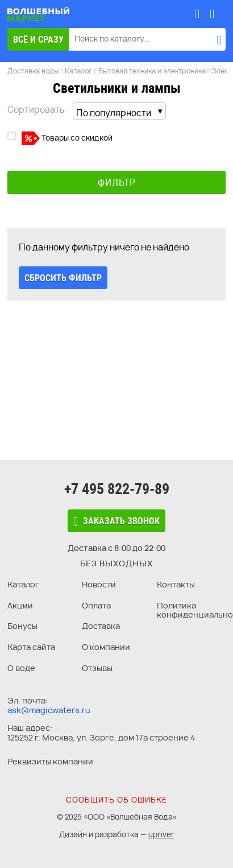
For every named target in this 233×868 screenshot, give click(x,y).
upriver (161, 834)
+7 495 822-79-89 (117, 489)
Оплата (96, 605)
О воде (21, 668)
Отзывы (97, 668)
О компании (106, 647)
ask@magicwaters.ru (49, 710)
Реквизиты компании (50, 761)
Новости (99, 584)
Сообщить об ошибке (116, 800)
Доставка (101, 626)
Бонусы (22, 626)
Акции (20, 605)
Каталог (23, 584)
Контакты (176, 584)
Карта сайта (31, 647)
